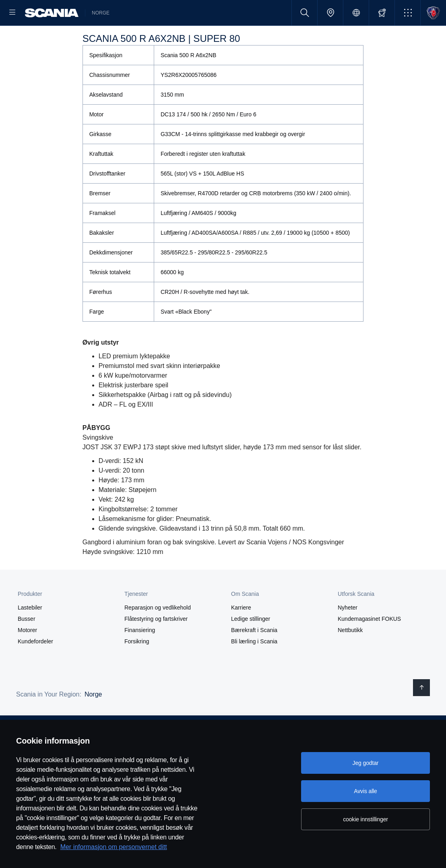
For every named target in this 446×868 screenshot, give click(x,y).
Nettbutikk (350, 656)
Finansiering (140, 656)
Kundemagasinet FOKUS (369, 645)
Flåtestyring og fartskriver (156, 645)
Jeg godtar (366, 763)
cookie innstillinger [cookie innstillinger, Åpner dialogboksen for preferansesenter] (365, 819)
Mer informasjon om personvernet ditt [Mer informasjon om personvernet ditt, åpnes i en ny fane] (114, 847)
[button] (408, 13)
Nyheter (348, 633)
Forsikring (137, 667)
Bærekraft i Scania (254, 656)
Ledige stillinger (251, 645)
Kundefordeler (35, 667)
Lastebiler (30, 633)
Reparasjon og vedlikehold (158, 633)
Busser (27, 645)
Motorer (27, 656)
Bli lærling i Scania (254, 667)
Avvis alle (365, 791)
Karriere (241, 633)
